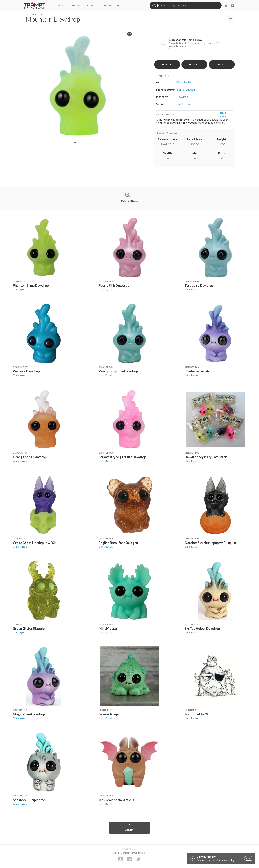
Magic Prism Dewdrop (29, 714)
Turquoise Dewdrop (199, 285)
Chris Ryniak (20, 289)
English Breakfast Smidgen (118, 543)
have (167, 64)
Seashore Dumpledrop (29, 800)
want (194, 64)
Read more (223, 114)
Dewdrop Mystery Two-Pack (206, 457)
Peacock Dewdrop (26, 371)
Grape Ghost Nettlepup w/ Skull (36, 543)
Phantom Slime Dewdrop (31, 285)
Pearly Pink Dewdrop (114, 285)
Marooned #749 (196, 714)
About (116, 853)
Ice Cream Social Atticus (116, 800)
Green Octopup (110, 714)
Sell (119, 5)
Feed (108, 5)
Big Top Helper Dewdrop (202, 628)
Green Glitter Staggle (29, 628)
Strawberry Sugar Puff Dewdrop (122, 457)
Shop (61, 5)
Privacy (142, 853)
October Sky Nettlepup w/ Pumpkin (210, 543)
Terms (134, 853)
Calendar (93, 5)
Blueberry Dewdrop (199, 371)
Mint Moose (108, 628)
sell (222, 64)
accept (249, 858)
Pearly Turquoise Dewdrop (118, 371)
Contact (125, 853)
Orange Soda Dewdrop (30, 457)
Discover (76, 5)
